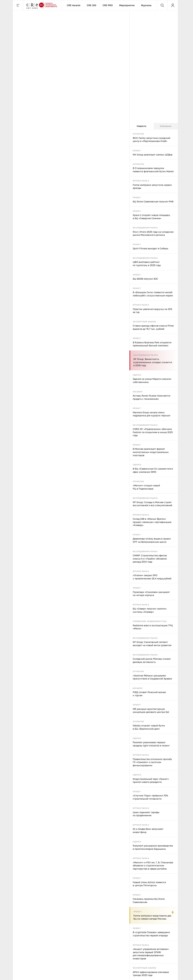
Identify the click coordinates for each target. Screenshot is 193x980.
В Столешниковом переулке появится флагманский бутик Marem (153, 170)
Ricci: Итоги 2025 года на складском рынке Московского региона (153, 233)
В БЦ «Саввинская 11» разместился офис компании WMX (153, 470)
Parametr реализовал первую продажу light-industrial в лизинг (151, 744)
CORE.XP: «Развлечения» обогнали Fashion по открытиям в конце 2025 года (153, 432)
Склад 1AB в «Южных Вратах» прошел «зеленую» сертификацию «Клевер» (152, 522)
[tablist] (154, 126)
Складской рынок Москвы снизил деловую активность (152, 660)
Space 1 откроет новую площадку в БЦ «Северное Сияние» (151, 217)
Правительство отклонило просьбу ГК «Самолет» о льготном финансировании (152, 762)
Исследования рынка (145, 228)
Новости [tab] (142, 126)
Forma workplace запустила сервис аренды (152, 186)
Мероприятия (127, 5)
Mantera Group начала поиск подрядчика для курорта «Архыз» (152, 414)
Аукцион (138, 392)
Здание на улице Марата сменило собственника (152, 380)
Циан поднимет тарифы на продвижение (146, 814)
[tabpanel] (154, 555)
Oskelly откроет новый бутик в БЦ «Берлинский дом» (149, 727)
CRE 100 (92, 5)
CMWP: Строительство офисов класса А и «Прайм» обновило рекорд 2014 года (150, 559)
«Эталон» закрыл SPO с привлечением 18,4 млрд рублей (152, 577)
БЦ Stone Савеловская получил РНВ (153, 201)
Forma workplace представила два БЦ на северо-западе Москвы (152, 917)
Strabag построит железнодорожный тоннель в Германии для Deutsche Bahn (43, 195)
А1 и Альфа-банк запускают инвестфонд (148, 830)
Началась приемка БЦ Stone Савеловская (149, 900)
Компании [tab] (166, 126)
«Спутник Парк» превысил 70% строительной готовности (150, 797)
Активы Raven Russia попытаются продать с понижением (152, 397)
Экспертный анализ (145, 322)
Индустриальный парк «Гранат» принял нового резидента (151, 780)
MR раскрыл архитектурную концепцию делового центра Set (151, 710)
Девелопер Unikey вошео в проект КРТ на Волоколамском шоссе (152, 540)
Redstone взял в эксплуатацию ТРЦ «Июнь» (153, 627)
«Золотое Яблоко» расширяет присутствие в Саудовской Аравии (152, 677)
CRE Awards (74, 5)
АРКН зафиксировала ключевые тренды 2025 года (151, 974)
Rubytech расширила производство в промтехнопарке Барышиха (153, 847)
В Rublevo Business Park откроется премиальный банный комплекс (152, 344)
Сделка (137, 375)
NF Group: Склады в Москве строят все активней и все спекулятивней (152, 504)
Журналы (146, 5)
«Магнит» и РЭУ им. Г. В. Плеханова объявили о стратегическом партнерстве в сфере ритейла (153, 866)
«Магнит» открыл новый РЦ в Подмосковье (146, 487)
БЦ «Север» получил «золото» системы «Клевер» (150, 610)
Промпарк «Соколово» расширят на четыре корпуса (151, 594)
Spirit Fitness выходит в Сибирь (150, 248)
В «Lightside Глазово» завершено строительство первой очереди (151, 934)
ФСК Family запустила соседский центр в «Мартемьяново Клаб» (152, 140)
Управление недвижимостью (150, 621)
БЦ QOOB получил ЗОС (145, 279)
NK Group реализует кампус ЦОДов (153, 155)
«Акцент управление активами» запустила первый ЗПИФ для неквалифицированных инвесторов (151, 954)
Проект (137, 151)
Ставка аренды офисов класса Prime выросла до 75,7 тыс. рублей (153, 327)
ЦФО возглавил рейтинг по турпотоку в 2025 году (147, 264)
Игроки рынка (141, 181)
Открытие (138, 134)
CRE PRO (108, 5)
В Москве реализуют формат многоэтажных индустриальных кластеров (151, 452)
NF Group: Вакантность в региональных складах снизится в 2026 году (153, 362)
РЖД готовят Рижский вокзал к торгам (149, 694)
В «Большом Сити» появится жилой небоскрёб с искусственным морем (153, 294)
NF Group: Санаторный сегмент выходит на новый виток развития (152, 644)
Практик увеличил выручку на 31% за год (152, 311)
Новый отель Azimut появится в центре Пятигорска (149, 884)
